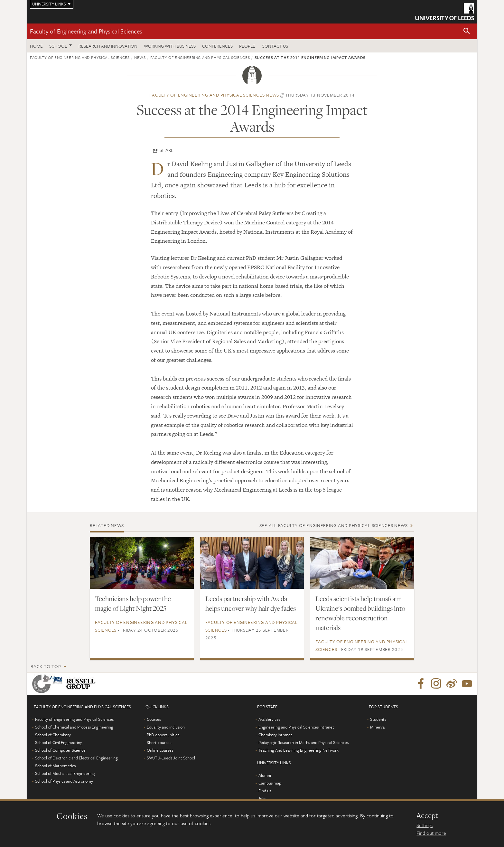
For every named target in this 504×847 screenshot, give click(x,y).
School (58, 46)
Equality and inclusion (166, 727)
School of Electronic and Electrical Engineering (76, 758)
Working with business (170, 46)
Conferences (217, 46)
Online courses (160, 750)
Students (378, 719)
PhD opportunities (163, 735)
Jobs (262, 798)
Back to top (46, 666)
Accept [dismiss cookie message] (427, 815)
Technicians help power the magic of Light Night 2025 (133, 603)
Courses (154, 719)
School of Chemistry (53, 735)
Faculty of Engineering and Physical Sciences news (214, 95)
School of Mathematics (55, 766)
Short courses (159, 742)
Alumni (265, 775)
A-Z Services (269, 719)
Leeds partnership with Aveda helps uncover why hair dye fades (251, 603)
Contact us (275, 46)
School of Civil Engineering (59, 742)
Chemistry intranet (275, 735)
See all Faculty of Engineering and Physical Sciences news (334, 525)
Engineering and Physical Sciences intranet (296, 727)
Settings (425, 825)
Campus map (270, 783)
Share (167, 150)
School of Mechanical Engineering (65, 773)
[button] (467, 31)
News (140, 57)
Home (36, 46)
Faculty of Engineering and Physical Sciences (86, 31)
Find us (265, 791)
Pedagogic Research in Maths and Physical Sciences (303, 742)
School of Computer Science (60, 750)
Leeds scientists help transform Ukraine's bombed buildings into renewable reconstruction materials (360, 613)
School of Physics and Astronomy (64, 781)
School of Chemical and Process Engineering (74, 727)
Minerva (377, 727)
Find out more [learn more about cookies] (431, 833)
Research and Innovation (108, 46)
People (247, 46)
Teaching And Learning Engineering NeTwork (298, 750)
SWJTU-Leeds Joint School (171, 758)
